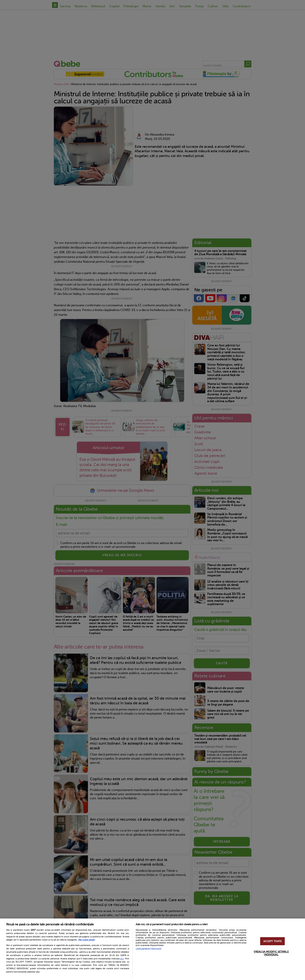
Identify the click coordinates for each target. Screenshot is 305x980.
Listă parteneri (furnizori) (148, 949)
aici (122, 959)
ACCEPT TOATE (273, 941)
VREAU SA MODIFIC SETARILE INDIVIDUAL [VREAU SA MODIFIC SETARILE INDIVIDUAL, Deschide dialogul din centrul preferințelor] (271, 953)
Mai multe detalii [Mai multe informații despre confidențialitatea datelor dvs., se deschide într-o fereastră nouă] (87, 940)
